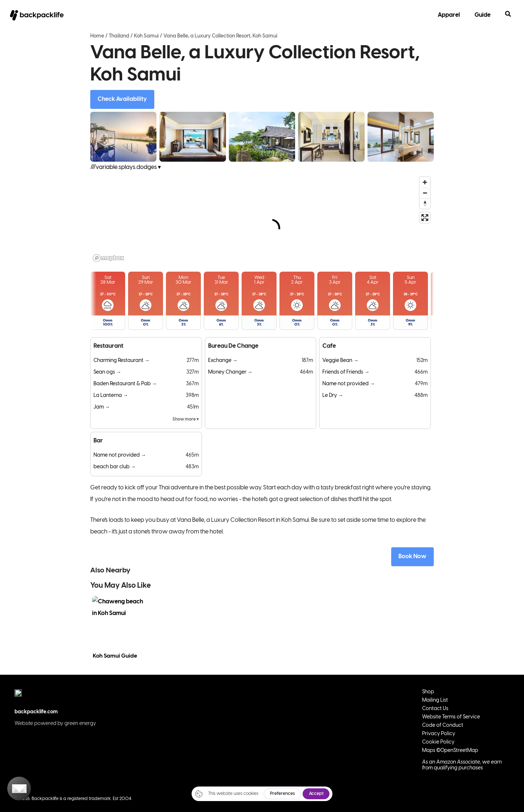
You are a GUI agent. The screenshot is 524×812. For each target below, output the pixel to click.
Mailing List (435, 700)
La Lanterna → (111, 396)
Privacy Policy (439, 734)
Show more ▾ (186, 419)
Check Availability (122, 99)
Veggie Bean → (340, 361)
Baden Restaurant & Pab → (125, 384)
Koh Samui (146, 36)
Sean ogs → (107, 372)
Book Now (412, 557)
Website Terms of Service (451, 717)
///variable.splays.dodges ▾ (126, 167)
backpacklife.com (36, 712)
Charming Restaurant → (122, 361)
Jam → (102, 407)
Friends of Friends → (346, 372)
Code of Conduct (443, 726)
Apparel (449, 15)
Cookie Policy (438, 742)
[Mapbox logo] (108, 258)
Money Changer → (230, 372)
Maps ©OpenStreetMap (450, 751)
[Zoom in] (425, 182)
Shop (428, 692)
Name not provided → (349, 384)
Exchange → (223, 361)
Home (97, 36)
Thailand (119, 36)
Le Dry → (333, 396)
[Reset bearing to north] (425, 203)
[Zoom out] (425, 193)
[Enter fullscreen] (425, 218)
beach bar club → (115, 467)
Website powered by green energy (55, 724)
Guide (483, 15)
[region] (262, 219)
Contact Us (435, 709)
